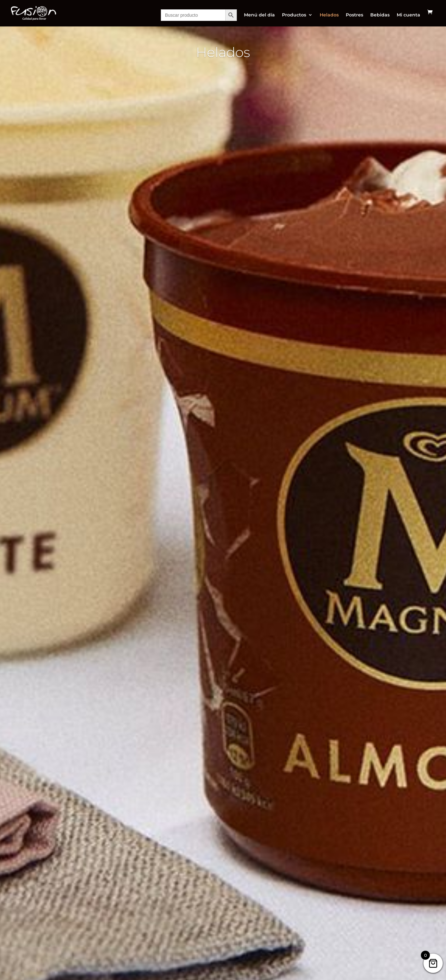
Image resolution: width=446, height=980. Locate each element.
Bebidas (380, 15)
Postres (354, 15)
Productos (294, 15)
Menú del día (259, 15)
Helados (329, 15)
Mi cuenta (408, 15)
